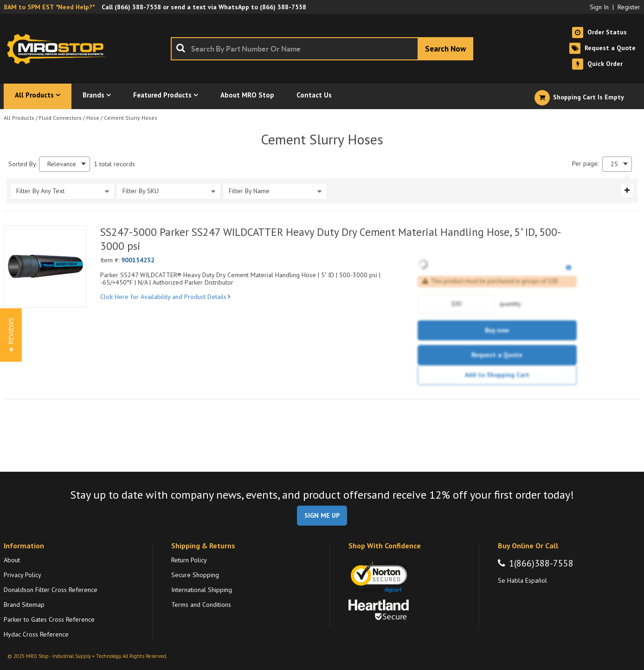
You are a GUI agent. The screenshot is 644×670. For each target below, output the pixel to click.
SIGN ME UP (322, 515)
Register (629, 7)
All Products (19, 118)
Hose (93, 118)
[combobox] (322, 49)
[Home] (59, 49)
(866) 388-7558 (138, 7)
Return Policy (189, 560)
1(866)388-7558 (541, 563)
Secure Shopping (195, 575)
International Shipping (202, 590)
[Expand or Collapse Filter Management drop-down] (627, 190)
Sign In (599, 7)
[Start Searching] (445, 49)
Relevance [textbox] (62, 164)
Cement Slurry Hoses (131, 118)
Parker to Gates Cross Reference (49, 619)
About (12, 560)
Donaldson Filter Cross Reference (51, 590)
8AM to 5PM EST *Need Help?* (49, 7)
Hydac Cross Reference (36, 634)
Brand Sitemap (24, 605)
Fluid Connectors (60, 118)
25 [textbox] (614, 164)
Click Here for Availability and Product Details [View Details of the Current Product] (165, 297)
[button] (11, 335)
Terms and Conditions (201, 605)
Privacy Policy (23, 575)
